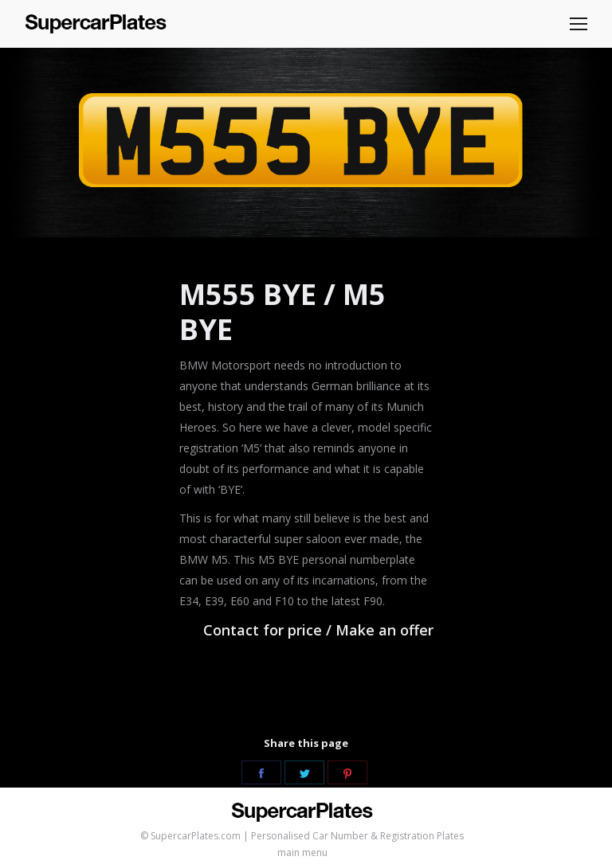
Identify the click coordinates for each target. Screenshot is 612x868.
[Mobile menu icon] (579, 24)
